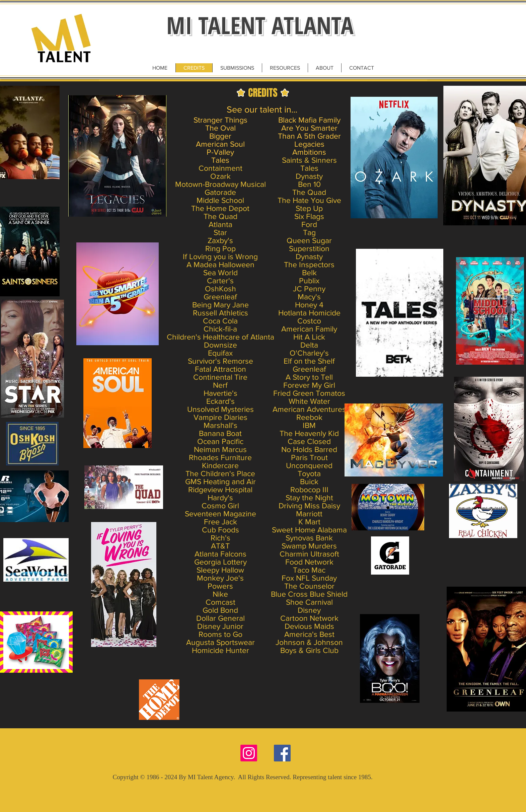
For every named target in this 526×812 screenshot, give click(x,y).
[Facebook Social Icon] (282, 753)
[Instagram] (249, 753)
